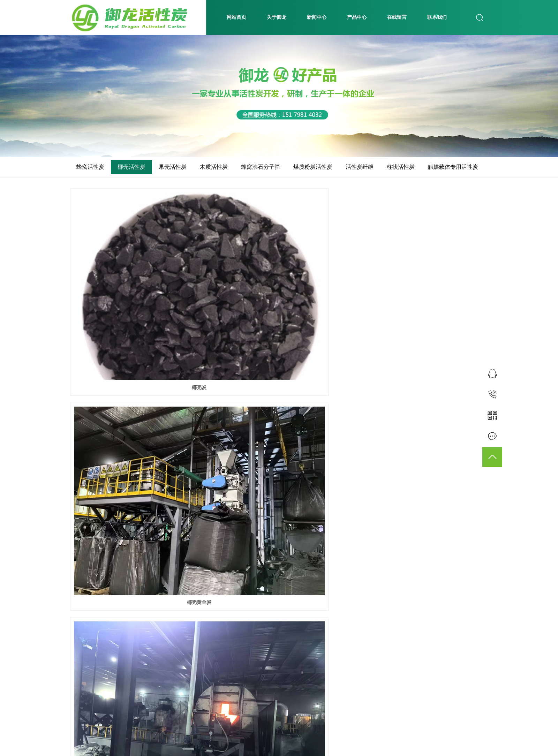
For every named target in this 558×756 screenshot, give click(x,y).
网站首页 (236, 17)
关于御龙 (277, 17)
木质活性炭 (214, 167)
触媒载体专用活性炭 (453, 167)
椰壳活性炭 (131, 167)
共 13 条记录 (220, 725)
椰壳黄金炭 (279, 292)
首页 (249, 725)
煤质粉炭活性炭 (313, 167)
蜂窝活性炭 (90, 167)
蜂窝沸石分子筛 (261, 167)
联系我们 (437, 17)
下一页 (296, 725)
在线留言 (397, 17)
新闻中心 (317, 17)
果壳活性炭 (173, 167)
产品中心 (357, 17)
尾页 (318, 725)
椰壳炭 (135, 292)
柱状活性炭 (401, 167)
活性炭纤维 (360, 167)
